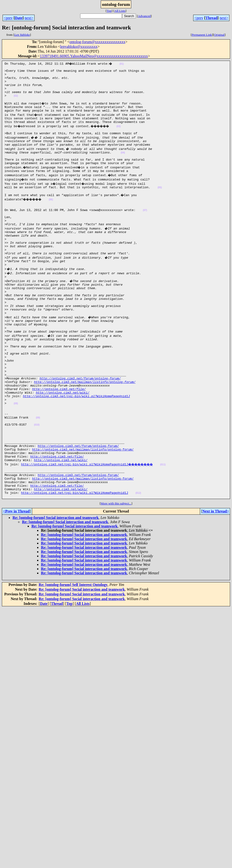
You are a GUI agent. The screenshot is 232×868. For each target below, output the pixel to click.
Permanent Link (202, 35)
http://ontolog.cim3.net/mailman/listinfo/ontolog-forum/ (85, 430)
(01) (123, 64)
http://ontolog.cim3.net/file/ (59, 439)
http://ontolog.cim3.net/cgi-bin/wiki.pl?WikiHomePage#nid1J (76, 447)
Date (19, 18)
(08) (16, 456)
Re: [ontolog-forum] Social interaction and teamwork (56, 588)
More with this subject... (116, 574)
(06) (55, 217)
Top (109, 11)
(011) (168, 528)
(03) (123, 136)
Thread (211, 18)
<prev (8, 18)
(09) (38, 473)
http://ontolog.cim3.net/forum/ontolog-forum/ (80, 426)
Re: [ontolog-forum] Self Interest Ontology (73, 655)
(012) (138, 563)
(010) (37, 482)
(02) (16, 102)
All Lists (120, 11)
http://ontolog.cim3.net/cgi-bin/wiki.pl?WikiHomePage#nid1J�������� (89, 528)
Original (219, 35)
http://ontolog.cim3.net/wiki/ (63, 443)
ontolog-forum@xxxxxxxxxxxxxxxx (97, 42)
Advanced (144, 16)
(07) (145, 230)
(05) (160, 205)
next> (29, 18)
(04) (123, 166)
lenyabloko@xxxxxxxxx (79, 47)
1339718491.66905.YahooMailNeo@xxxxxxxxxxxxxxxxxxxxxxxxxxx (94, 56)
